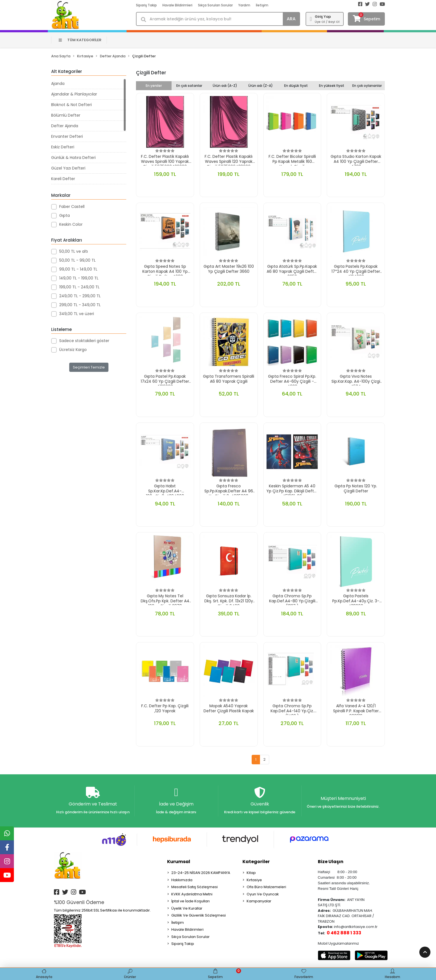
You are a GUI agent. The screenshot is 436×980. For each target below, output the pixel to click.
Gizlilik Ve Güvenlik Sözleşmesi (199, 917)
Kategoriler (256, 863)
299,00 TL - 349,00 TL (80, 305)
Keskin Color (71, 224)
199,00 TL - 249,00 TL (79, 287)
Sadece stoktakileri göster (84, 341)
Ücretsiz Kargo (73, 350)
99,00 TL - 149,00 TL (78, 269)
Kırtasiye (254, 882)
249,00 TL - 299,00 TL (80, 296)
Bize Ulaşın (331, 863)
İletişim (262, 5)
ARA (291, 19)
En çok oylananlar (367, 86)
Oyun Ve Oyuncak (263, 896)
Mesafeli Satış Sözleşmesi (195, 889)
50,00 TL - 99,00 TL (77, 260)
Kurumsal (179, 863)
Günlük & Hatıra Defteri (73, 158)
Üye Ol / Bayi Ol (327, 22)
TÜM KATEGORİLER (80, 40)
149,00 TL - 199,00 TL (79, 278)
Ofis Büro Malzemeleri (266, 889)
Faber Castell (72, 207)
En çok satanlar (189, 86)
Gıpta (65, 215)
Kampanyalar (259, 903)
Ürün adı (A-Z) (225, 86)
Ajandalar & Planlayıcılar (74, 94)
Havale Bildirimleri (177, 5)
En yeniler (154, 86)
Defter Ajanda (65, 126)
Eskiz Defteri (63, 147)
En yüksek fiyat (332, 86)
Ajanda (58, 83)
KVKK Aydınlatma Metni (192, 896)
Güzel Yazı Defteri (68, 168)
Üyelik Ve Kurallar (187, 910)
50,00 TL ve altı (74, 251)
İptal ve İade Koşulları (190, 903)
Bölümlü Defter (66, 115)
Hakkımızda (182, 882)
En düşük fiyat (296, 86)
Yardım (244, 5)
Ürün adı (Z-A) (261, 86)
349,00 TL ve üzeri (77, 314)
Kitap (251, 874)
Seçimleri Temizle (89, 367)
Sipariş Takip (146, 5)
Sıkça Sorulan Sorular (215, 5)
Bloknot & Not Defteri (71, 105)
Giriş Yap (323, 17)
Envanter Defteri (67, 136)
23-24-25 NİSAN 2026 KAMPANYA (201, 874)
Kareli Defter (63, 179)
